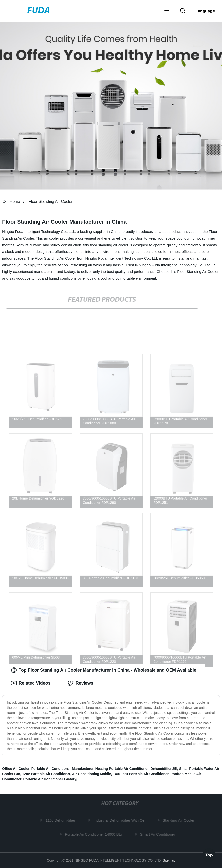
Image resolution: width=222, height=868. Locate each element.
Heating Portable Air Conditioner (122, 769)
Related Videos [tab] (31, 683)
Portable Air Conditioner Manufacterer (62, 769)
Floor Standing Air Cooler (51, 202)
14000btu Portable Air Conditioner (141, 774)
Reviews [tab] (81, 683)
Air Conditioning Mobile (92, 774)
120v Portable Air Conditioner (46, 774)
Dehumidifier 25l (164, 769)
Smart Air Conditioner (159, 834)
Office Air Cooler (16, 769)
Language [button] (205, 11)
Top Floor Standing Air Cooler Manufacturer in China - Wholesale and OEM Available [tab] (104, 670)
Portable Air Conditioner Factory (50, 779)
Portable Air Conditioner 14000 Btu (94, 834)
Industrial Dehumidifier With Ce (120, 820)
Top (209, 855)
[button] (167, 11)
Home (15, 202)
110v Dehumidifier (61, 820)
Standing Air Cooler (179, 820)
